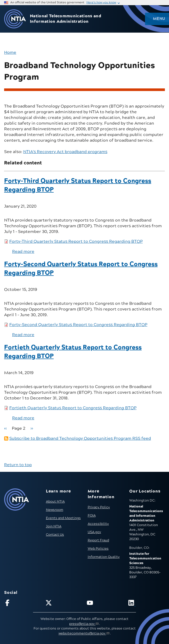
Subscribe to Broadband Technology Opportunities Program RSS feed (80, 438)
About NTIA (55, 502)
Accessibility (98, 524)
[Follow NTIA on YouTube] (105, 604)
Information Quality (104, 557)
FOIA (92, 516)
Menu (159, 19)
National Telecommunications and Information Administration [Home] (66, 19)
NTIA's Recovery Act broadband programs (65, 152)
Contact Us (55, 535)
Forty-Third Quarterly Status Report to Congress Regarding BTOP (76, 241)
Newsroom (55, 510)
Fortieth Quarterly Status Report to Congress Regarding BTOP (73, 408)
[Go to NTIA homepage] (15, 19)
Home (10, 52)
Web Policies (98, 549)
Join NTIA (54, 526)
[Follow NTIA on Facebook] (23, 604)
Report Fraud (98, 540)
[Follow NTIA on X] (64, 604)
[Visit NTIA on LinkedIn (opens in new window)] (146, 604)
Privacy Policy (99, 507)
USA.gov (94, 532)
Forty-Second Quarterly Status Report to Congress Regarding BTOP (78, 325)
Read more (23, 252)
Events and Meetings (63, 518)
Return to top (18, 465)
